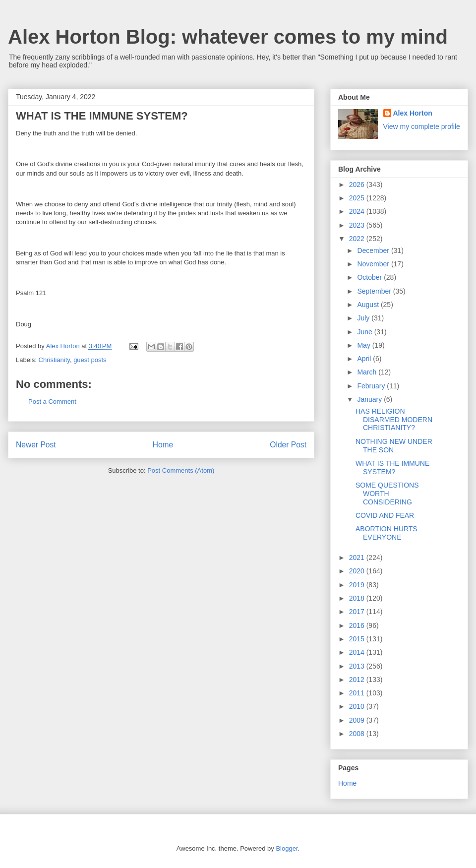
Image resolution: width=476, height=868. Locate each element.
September (375, 291)
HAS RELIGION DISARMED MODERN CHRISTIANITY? (394, 420)
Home (163, 445)
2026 (358, 185)
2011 (358, 693)
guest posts (90, 360)
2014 (358, 652)
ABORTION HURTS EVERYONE (387, 533)
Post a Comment (52, 402)
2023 (358, 225)
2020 (358, 571)
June (365, 332)
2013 (358, 666)
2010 (358, 706)
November (374, 264)
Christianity (54, 360)
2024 (358, 211)
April (365, 359)
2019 (358, 585)
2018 (358, 598)
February (372, 386)
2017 (358, 612)
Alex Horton (413, 113)
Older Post (288, 445)
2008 (358, 734)
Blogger (287, 848)
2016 (358, 625)
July (364, 318)
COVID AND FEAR (385, 515)
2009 (358, 720)
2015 (358, 639)
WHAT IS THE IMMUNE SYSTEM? (392, 467)
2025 (358, 198)
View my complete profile (422, 126)
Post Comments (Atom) (181, 470)
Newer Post (36, 445)
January (370, 399)
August (369, 305)
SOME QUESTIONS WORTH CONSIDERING (387, 494)
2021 (358, 558)
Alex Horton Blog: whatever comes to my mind (228, 37)
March (368, 372)
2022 (358, 239)
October (370, 277)
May (364, 345)
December (374, 250)
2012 (358, 680)
